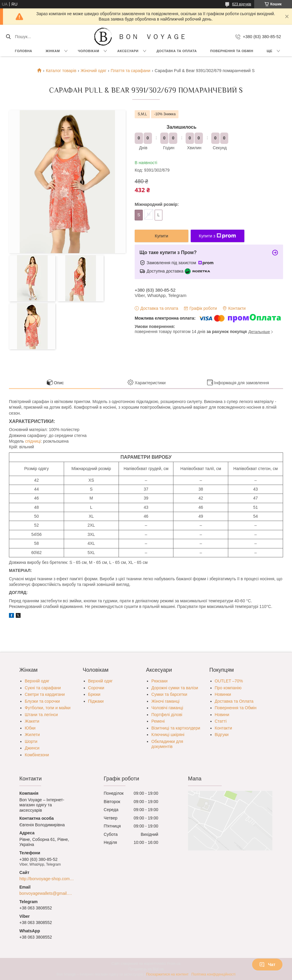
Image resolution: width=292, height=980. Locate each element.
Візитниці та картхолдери (176, 728)
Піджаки (96, 701)
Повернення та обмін (232, 51)
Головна (24, 51)
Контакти (223, 728)
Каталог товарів (61, 71)
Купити (162, 236)
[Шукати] (8, 37)
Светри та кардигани (45, 694)
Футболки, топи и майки (48, 708)
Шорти (31, 741)
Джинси (32, 748)
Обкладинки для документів (167, 744)
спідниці (33, 441)
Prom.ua (174, 964)
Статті (221, 721)
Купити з (217, 236)
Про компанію (228, 688)
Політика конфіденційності (214, 974)
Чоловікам (88, 51)
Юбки (30, 728)
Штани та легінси (41, 715)
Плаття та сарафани (130, 71)
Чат (267, 965)
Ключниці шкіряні (168, 735)
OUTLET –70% (229, 681)
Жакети (32, 721)
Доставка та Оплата (177, 51)
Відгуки (222, 735)
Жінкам (53, 51)
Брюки (94, 694)
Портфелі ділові (167, 715)
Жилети (32, 735)
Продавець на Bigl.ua (146, 969)
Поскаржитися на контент (167, 974)
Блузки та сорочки (42, 701)
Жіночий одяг (94, 71)
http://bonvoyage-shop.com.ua (47, 879)
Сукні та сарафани (43, 688)
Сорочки (96, 688)
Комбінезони (37, 755)
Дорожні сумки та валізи (175, 688)
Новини (222, 715)
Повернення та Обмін (236, 708)
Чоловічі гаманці (167, 708)
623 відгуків (242, 4)
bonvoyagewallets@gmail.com (47, 893)
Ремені (158, 721)
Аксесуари (128, 51)
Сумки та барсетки (169, 694)
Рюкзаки (159, 681)
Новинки (223, 694)
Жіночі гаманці (165, 701)
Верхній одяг (37, 681)
